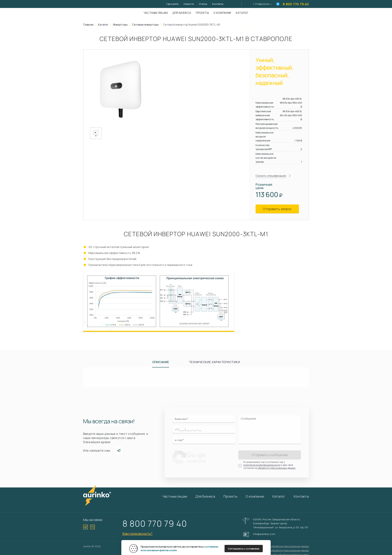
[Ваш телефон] (204, 430)
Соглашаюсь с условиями (244, 549)
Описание (161, 362)
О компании (222, 13)
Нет (274, 23)
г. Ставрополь (261, 4)
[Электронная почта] (204, 440)
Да (254, 23)
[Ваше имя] (204, 419)
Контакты (218, 4)
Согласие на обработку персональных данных (283, 550)
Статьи (203, 4)
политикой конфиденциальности (262, 465)
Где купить (173, 4)
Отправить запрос (277, 209)
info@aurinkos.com (264, 534)
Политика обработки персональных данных (284, 546)
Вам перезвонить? (137, 534)
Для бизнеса (182, 13)
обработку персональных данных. (277, 468)
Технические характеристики (215, 362)
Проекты (202, 13)
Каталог (279, 496)
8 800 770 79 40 (296, 4)
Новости (189, 4)
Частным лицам (156, 13)
